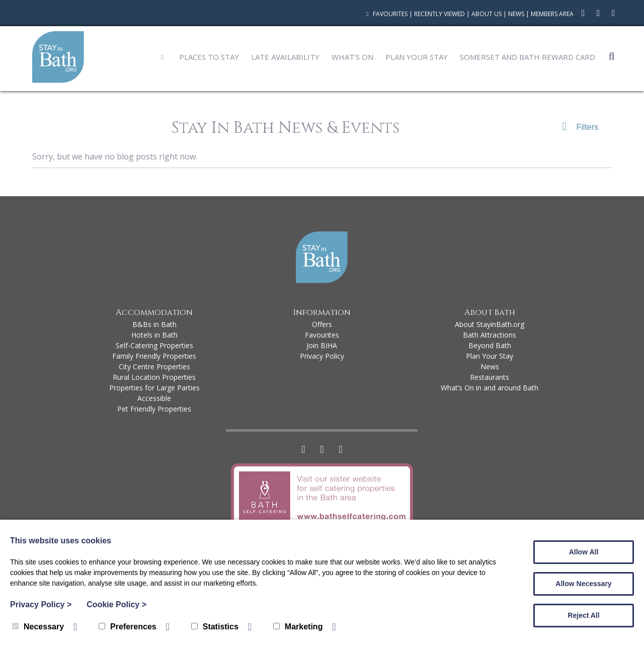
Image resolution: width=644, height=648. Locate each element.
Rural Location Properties (154, 377)
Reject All (583, 615)
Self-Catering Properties (154, 345)
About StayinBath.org (490, 324)
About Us (487, 14)
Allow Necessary (583, 584)
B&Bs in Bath (154, 324)
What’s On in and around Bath (490, 388)
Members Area (552, 14)
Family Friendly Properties (154, 356)
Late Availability (285, 57)
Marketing (298, 627)
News (516, 14)
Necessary (38, 627)
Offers (322, 324)
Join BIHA (322, 345)
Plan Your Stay (417, 57)
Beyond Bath (490, 345)
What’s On (352, 57)
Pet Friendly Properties (154, 409)
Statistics (215, 627)
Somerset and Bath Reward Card (528, 57)
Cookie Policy (116, 604)
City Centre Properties (154, 367)
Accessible (154, 398)
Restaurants (490, 377)
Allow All (584, 552)
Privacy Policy (322, 356)
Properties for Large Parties (154, 388)
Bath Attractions (490, 335)
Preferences (128, 627)
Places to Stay (209, 57)
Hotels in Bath (154, 335)
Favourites (386, 14)
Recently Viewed (439, 14)
